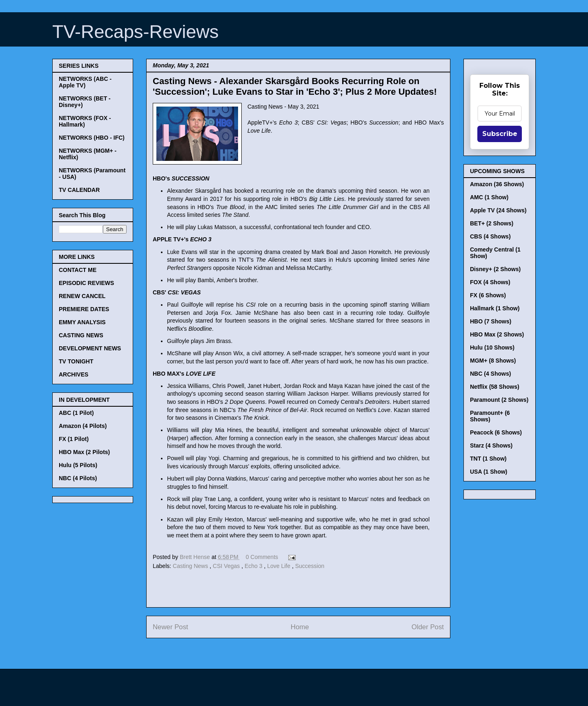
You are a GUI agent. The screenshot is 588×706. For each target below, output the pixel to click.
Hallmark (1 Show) (495, 308)
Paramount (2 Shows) (499, 400)
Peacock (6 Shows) (496, 432)
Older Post (428, 627)
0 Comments (262, 557)
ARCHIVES (73, 374)
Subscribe (500, 134)
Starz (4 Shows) (491, 445)
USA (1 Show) (489, 472)
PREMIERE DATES (84, 309)
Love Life (280, 566)
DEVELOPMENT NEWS (90, 348)
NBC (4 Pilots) (78, 478)
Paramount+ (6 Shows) (490, 416)
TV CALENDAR (79, 190)
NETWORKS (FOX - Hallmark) (85, 121)
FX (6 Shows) (488, 295)
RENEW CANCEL (82, 296)
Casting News (191, 566)
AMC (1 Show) (489, 197)
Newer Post (170, 627)
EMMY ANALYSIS (82, 322)
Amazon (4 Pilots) (83, 426)
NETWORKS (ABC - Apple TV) (85, 82)
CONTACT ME (78, 270)
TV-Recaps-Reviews (136, 32)
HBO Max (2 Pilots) (84, 452)
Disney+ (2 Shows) (495, 269)
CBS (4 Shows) (490, 236)
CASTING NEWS (81, 335)
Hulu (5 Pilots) (78, 465)
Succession (310, 566)
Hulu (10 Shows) (492, 347)
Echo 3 (254, 566)
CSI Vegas (227, 566)
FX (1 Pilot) (74, 439)
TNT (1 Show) (488, 459)
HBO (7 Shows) (491, 321)
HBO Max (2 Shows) (497, 334)
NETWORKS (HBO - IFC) (92, 138)
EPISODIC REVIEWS (86, 283)
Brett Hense (196, 557)
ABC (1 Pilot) (76, 413)
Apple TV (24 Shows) (498, 210)
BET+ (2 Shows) (492, 223)
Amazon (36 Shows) (497, 184)
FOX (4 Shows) (490, 282)
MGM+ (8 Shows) (493, 361)
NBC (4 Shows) (490, 374)
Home (300, 627)
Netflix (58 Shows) (495, 387)
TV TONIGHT (76, 361)
